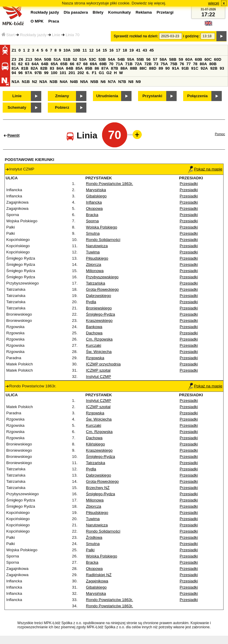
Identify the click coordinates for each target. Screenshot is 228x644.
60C (208, 59)
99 (46, 73)
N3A (43, 82)
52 (75, 59)
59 (181, 59)
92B (214, 68)
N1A (16, 82)
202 (81, 73)
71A (119, 64)
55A (131, 59)
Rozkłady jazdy (33, 35)
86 (97, 68)
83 (52, 68)
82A (34, 68)
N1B (26, 82)
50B (47, 59)
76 (182, 64)
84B (69, 68)
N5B (94, 82)
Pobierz (62, 107)
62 (21, 64)
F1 (94, 73)
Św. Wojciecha (99, 352)
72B (148, 64)
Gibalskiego (96, 196)
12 (91, 50)
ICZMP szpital (98, 370)
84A (60, 68)
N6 (103, 82)
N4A (64, 82)
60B (199, 59)
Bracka (92, 215)
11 (85, 50)
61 (14, 64)
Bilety (98, 12)
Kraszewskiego (99, 321)
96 (21, 73)
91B (185, 68)
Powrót (14, 135)
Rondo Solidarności (103, 240)
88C (143, 68)
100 (54, 73)
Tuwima (93, 252)
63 (27, 64)
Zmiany (62, 96)
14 (98, 50)
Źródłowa (94, 537)
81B (25, 68)
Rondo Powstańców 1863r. (110, 184)
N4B (74, 82)
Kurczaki (94, 345)
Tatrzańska (96, 283)
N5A (84, 82)
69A (94, 64)
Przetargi (165, 12)
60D (218, 59)
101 (63, 73)
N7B (122, 82)
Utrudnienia (107, 96)
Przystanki (152, 96)
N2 (35, 82)
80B (213, 64)
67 (79, 64)
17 (118, 50)
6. (88, 73)
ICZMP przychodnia (103, 364)
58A (163, 59)
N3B (54, 82)
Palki (90, 550)
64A (35, 64)
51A (57, 59)
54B (121, 59)
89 (161, 68)
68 (85, 64)
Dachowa (94, 333)
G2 (109, 73)
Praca (54, 21)
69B (103, 64)
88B (134, 68)
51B (67, 59)
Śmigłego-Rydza (101, 314)
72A (138, 64)
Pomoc (220, 134)
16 (111, 50)
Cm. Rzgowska (99, 339)
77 (189, 64)
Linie (56, 35)
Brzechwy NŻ (98, 488)
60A (189, 59)
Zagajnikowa (97, 581)
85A (79, 68)
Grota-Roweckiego (102, 289)
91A (175, 68)
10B (77, 50)
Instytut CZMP (99, 377)
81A (15, 68)
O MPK (37, 21)
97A (28, 73)
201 (72, 73)
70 (111, 64)
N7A (112, 82)
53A (83, 59)
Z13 (29, 59)
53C (93, 59)
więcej (214, 3)
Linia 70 (73, 35)
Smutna (93, 233)
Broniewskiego (99, 308)
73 (156, 64)
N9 (138, 82)
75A (164, 64)
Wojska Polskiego (102, 227)
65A (54, 64)
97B (38, 73)
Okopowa (94, 208)
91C (195, 68)
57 (155, 59)
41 (138, 50)
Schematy (17, 107)
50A (38, 59)
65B (64, 64)
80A (203, 64)
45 (152, 50)
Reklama (144, 12)
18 (125, 50)
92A (204, 68)
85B (89, 68)
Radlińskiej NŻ (99, 575)
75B (174, 64)
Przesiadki (189, 184)
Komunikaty (119, 12)
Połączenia (198, 96)
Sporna (92, 221)
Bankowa (94, 327)
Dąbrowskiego (99, 296)
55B (140, 59)
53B (102, 59)
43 (145, 50)
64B (45, 64)
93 (222, 68)
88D (153, 68)
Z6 (21, 59)
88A (124, 68)
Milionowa (95, 271)
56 (148, 59)
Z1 (14, 50)
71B (129, 64)
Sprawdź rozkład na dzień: (136, 36)
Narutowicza (97, 246)
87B (114, 68)
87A (105, 68)
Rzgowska (95, 358)
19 (132, 50)
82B (44, 68)
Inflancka (94, 202)
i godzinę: (191, 36)
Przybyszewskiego (102, 277)
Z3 (14, 59)
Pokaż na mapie (205, 169)
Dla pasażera (76, 12)
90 (168, 68)
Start (8, 35)
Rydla (91, 302)
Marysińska (96, 190)
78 (195, 64)
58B (173, 59)
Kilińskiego (96, 444)
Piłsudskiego (97, 258)
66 (72, 64)
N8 (131, 82)
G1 (102, 73)
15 (105, 50)
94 (14, 73)
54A (112, 59)
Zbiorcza (94, 265)
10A (67, 50)
